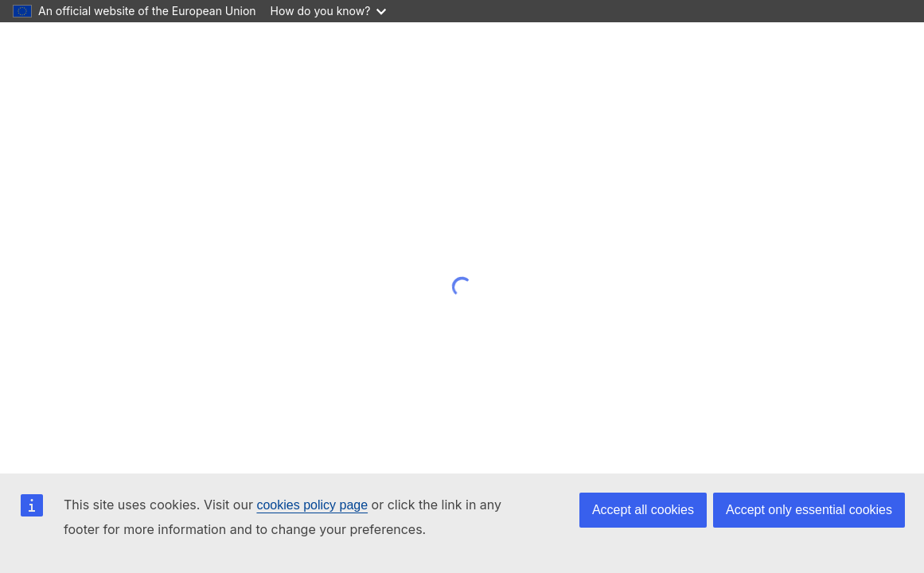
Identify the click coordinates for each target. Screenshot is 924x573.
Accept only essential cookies (809, 510)
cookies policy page (312, 505)
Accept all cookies (643, 510)
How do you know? (329, 11)
